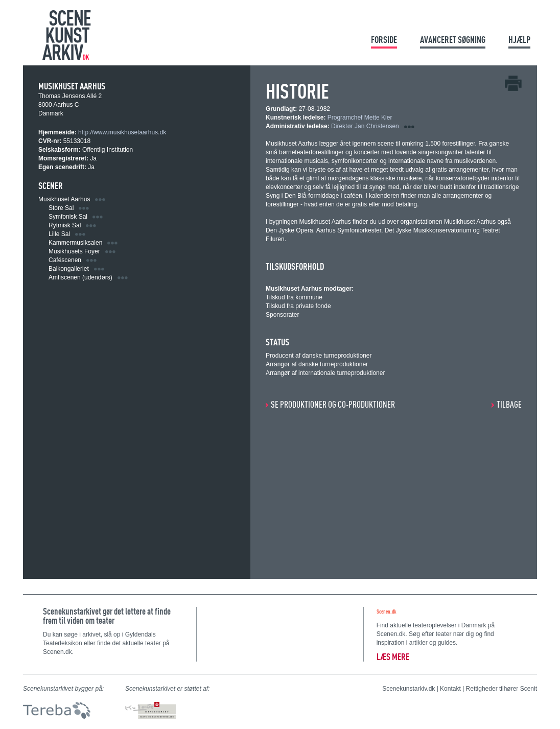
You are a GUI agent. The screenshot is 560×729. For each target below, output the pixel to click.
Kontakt (450, 689)
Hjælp (519, 40)
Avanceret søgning (453, 40)
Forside (384, 40)
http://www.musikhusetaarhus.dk (122, 132)
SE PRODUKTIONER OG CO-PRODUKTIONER (333, 404)
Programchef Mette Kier (360, 117)
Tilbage (509, 404)
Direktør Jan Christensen (365, 126)
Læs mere (393, 657)
